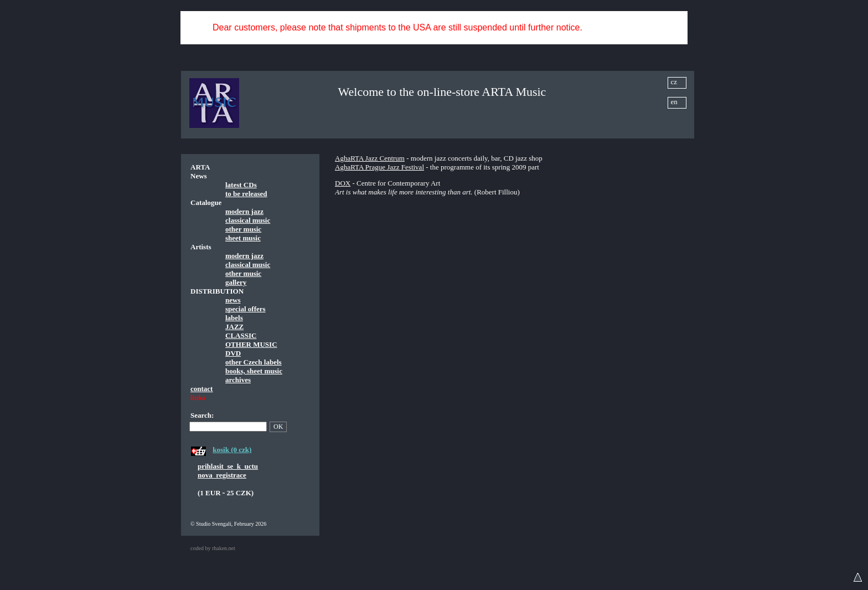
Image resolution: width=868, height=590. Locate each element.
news (233, 300)
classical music (248, 220)
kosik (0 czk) (232, 450)
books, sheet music (254, 371)
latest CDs (241, 185)
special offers (246, 309)
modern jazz (244, 211)
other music (243, 229)
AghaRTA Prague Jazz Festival (379, 167)
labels (234, 318)
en (674, 102)
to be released (246, 194)
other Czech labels (254, 362)
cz (674, 82)
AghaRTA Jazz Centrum (370, 158)
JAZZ (234, 327)
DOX (343, 183)
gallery (236, 282)
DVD (233, 353)
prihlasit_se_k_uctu (228, 466)
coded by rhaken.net (213, 548)
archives (238, 380)
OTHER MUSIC (251, 344)
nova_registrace (222, 475)
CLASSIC (241, 335)
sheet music (243, 238)
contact (201, 389)
